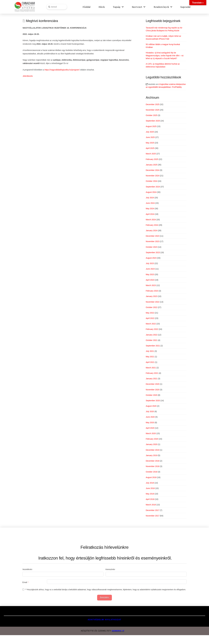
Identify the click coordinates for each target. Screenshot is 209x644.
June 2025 (150, 137)
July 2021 (150, 351)
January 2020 (151, 444)
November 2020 (153, 390)
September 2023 (153, 252)
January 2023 (151, 296)
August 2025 (151, 126)
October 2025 (151, 115)
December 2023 (153, 236)
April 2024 (150, 214)
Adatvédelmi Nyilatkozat (105, 620)
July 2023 (150, 263)
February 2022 (152, 329)
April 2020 (150, 428)
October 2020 (151, 395)
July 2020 (150, 411)
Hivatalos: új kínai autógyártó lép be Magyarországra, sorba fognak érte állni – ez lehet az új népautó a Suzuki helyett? (165, 56)
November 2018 (153, 466)
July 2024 (150, 198)
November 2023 (153, 241)
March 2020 (151, 433)
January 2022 (151, 335)
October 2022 (151, 307)
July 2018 (150, 483)
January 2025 (151, 165)
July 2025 (150, 132)
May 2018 (150, 494)
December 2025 (153, 104)
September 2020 (153, 401)
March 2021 (151, 368)
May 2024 (150, 209)
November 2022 (153, 302)
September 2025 (153, 121)
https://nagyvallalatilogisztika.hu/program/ (62, 70)
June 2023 (150, 269)
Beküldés (104, 598)
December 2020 (153, 384)
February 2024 (152, 225)
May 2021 (150, 357)
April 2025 (150, 148)
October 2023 (151, 247)
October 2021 (151, 340)
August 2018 (151, 477)
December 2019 (153, 450)
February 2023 (152, 291)
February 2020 (152, 439)
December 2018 (153, 461)
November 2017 (153, 516)
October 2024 (151, 181)
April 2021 (150, 362)
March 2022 (151, 324)
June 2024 (150, 203)
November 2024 (153, 176)
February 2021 (152, 373)
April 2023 (150, 280)
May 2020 (150, 423)
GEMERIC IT (118, 631)
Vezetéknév (27, 569)
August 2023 (151, 258)
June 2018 (150, 488)
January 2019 (151, 455)
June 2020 (150, 417)
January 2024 (151, 230)
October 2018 (151, 472)
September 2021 (153, 346)
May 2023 (150, 274)
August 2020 (151, 406)
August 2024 (151, 192)
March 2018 (151, 505)
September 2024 (153, 187)
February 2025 (152, 159)
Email (25, 582)
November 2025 (153, 110)
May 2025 (150, 143)
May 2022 (150, 313)
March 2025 (151, 154)
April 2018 (150, 499)
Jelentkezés (28, 76)
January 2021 (151, 379)
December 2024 (153, 170)
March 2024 (151, 220)
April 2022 (150, 318)
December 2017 (153, 510)
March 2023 (151, 285)
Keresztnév (110, 569)
